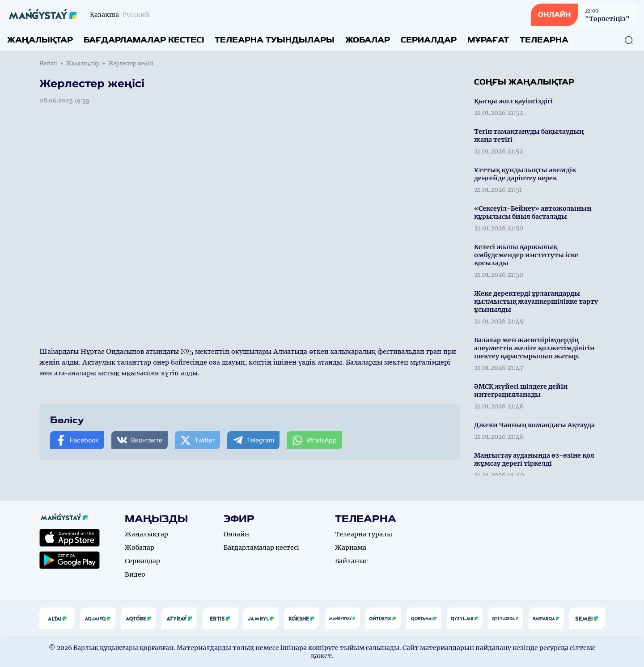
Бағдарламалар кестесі (144, 40)
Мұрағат (488, 40)
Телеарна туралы (364, 534)
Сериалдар (429, 40)
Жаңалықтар (40, 40)
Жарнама (351, 548)
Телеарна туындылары (275, 40)
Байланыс (351, 561)
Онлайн (236, 534)
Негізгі (48, 64)
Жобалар (368, 40)
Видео (135, 574)
